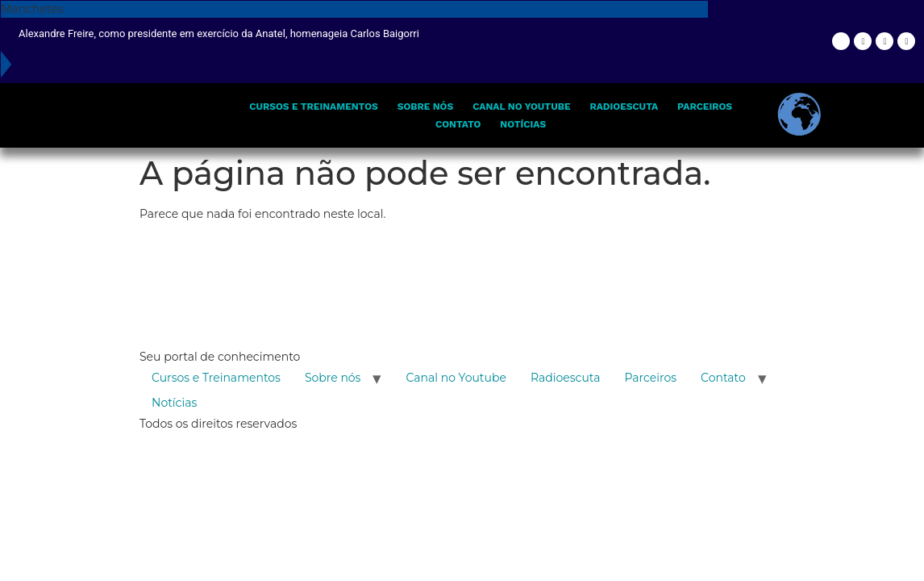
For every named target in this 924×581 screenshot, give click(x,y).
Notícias (523, 124)
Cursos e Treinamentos (313, 107)
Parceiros (705, 107)
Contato (458, 124)
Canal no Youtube (521, 107)
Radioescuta (624, 107)
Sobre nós (425, 107)
